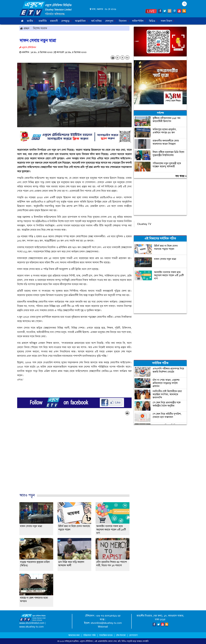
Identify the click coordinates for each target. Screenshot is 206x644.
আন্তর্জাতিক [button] (81, 21)
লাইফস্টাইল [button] (139, 21)
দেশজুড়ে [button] (66, 21)
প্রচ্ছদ (25, 28)
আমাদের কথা (74, 635)
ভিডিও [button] (153, 21)
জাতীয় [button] (31, 21)
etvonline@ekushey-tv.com (106, 623)
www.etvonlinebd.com (32, 623)
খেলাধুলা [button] (110, 21)
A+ (127, 58)
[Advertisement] (74, 457)
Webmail (103, 627)
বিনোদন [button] (124, 21)
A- (118, 58)
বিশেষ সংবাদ (40, 28)
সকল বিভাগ (168, 21)
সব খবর (181, 176)
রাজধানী (54, 21)
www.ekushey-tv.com (31, 627)
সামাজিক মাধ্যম (106, 635)
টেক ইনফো (121, 635)
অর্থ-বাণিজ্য (96, 21)
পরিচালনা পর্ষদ (89, 635)
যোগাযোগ (133, 635)
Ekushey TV (144, 224)
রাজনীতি (43, 21)
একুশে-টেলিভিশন (86, 641)
